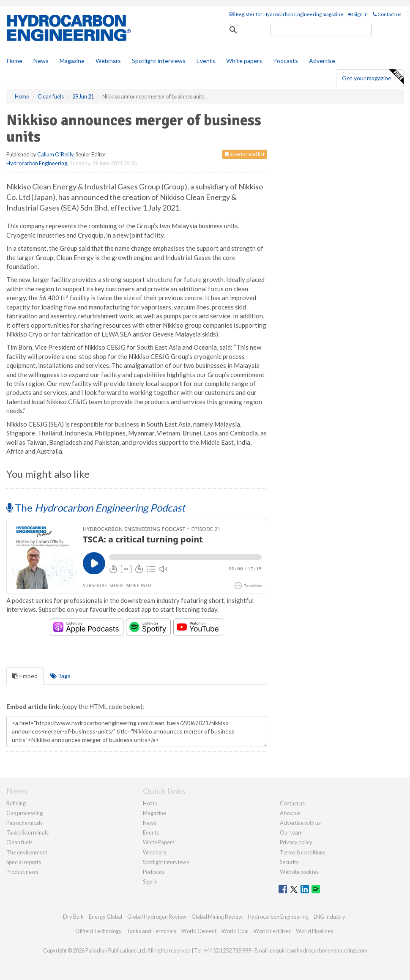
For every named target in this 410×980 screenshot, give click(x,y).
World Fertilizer (272, 931)
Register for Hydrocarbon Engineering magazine (286, 14)
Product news (22, 872)
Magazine (72, 61)
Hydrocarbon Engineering (37, 163)
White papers (244, 61)
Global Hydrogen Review (157, 917)
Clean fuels (19, 842)
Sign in (358, 14)
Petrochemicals (25, 823)
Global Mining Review (217, 917)
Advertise (322, 61)
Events (206, 61)
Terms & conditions (303, 852)
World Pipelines (314, 931)
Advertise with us (300, 823)
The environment (27, 852)
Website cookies (299, 872)
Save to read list (245, 154)
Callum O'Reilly (55, 154)
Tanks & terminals (27, 832)
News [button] (41, 61)
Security (289, 862)
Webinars (108, 61)
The (96, 508)
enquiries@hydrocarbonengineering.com (318, 950)
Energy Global (105, 917)
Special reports (24, 862)
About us (290, 813)
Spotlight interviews (159, 61)
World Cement (199, 931)
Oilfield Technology (98, 931)
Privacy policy (296, 842)
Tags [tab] (60, 676)
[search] (321, 30)
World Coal (235, 931)
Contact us (387, 14)
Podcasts (286, 61)
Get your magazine (373, 77)
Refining (16, 803)
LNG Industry (329, 917)
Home (15, 61)
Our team (291, 832)
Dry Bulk (73, 917)
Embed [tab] (25, 676)
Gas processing (25, 813)
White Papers (159, 842)
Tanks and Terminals (152, 931)
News (150, 823)
